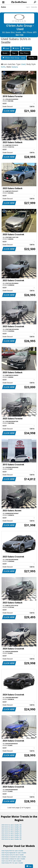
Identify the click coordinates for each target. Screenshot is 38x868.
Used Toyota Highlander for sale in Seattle (14, 853)
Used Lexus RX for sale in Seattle (11, 861)
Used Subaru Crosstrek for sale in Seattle (14, 857)
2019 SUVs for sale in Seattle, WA (12, 837)
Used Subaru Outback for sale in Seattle (13, 859)
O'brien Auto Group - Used (14, 58)
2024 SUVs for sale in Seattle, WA (12, 827)
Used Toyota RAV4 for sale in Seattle (12, 851)
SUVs (16, 48)
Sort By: (32, 58)
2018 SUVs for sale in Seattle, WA (12, 839)
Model (6, 53)
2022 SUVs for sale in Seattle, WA (12, 831)
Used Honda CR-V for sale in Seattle (12, 863)
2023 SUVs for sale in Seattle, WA (12, 829)
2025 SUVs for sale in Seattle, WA (12, 825)
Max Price (25, 53)
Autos (3, 7)
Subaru (26, 48)
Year (14, 53)
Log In (28, 7)
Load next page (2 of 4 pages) (19, 808)
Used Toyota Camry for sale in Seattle (13, 855)
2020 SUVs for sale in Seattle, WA (12, 835)
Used (6, 48)
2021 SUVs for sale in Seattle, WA (12, 833)
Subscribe (34, 7)
